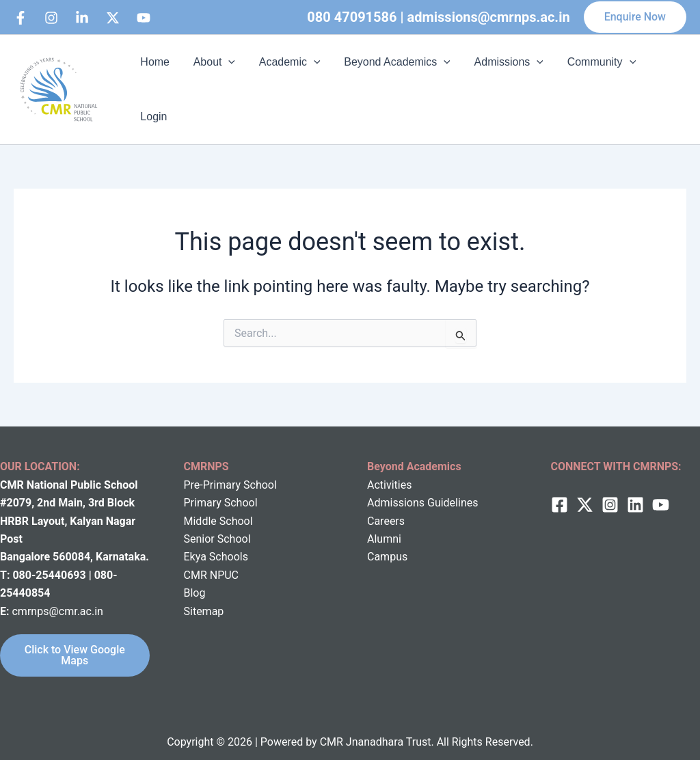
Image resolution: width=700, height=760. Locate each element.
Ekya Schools (216, 540)
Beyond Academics (392, 81)
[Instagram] (51, 18)
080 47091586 (352, 17)
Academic (286, 81)
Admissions (501, 81)
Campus (387, 540)
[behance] (113, 18)
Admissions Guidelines (422, 486)
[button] (635, 17)
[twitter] (585, 488)
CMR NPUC (212, 559)
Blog (195, 576)
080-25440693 (50, 559)
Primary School (221, 486)
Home (155, 81)
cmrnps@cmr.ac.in (57, 595)
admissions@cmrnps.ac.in (489, 17)
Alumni (384, 522)
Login (662, 81)
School (235, 505)
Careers (386, 505)
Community (592, 81)
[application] (227, 81)
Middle (200, 505)
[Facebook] (21, 18)
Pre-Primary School (230, 469)
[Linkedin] (82, 18)
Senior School (217, 522)
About (212, 81)
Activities (389, 469)
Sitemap (204, 595)
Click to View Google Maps (75, 639)
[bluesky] (144, 18)
